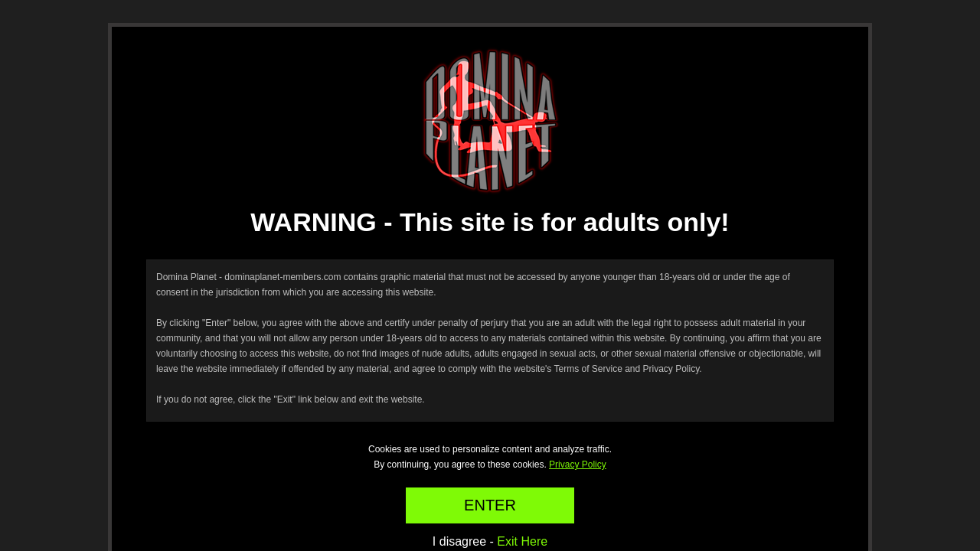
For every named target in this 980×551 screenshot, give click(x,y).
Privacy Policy (578, 465)
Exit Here (522, 541)
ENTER (490, 505)
